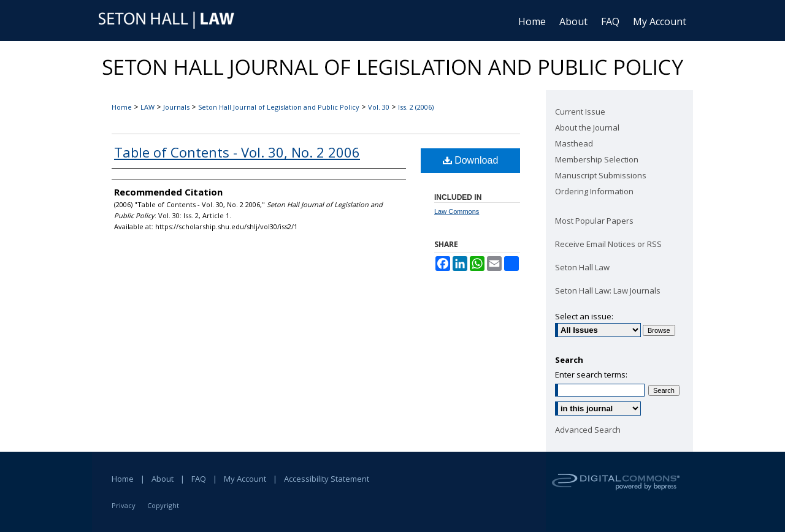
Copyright (163, 505)
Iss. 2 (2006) (416, 107)
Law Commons (457, 211)
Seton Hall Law (582, 267)
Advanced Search (588, 430)
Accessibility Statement (327, 479)
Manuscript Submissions (601, 175)
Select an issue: (584, 316)
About (163, 479)
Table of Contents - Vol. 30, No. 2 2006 (237, 152)
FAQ (199, 479)
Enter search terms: (591, 374)
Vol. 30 (379, 107)
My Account (245, 479)
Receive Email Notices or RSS (608, 244)
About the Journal (587, 127)
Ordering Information (594, 191)
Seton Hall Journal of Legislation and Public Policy (279, 107)
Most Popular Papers (594, 221)
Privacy (124, 505)
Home (122, 107)
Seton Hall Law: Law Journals (608, 291)
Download (471, 160)
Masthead (574, 143)
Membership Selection (597, 159)
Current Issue (580, 112)
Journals (176, 107)
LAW (147, 107)
